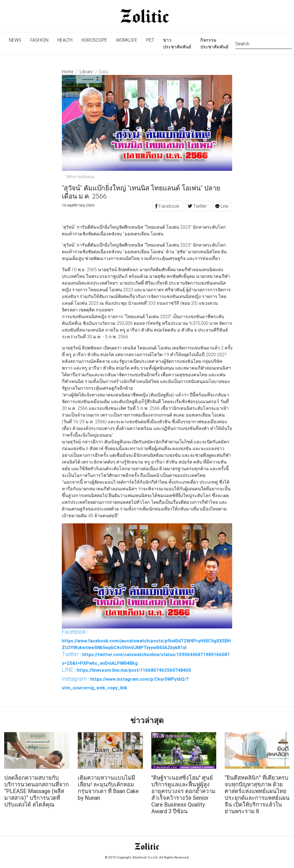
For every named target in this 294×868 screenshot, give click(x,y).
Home (68, 72)
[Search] (264, 43)
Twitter (198, 206)
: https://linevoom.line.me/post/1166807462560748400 (126, 670)
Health (65, 40)
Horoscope (94, 40)
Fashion (39, 40)
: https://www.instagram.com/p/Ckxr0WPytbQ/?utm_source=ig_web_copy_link (125, 683)
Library (86, 72)
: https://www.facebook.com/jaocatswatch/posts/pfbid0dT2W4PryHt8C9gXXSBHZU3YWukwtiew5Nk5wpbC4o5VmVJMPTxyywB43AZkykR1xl (146, 639)
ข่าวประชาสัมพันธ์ (177, 43)
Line (222, 206)
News (17, 40)
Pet (150, 40)
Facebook (168, 206)
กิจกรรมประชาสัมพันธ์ (214, 43)
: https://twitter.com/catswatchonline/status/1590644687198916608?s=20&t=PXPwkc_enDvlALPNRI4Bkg (146, 658)
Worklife (127, 40)
